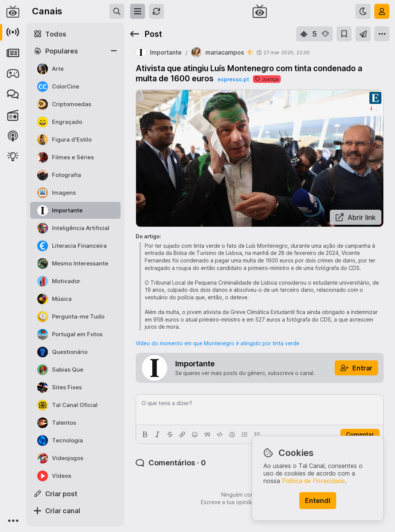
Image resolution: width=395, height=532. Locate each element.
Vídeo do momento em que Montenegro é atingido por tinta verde (217, 343)
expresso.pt (233, 79)
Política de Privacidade (313, 481)
